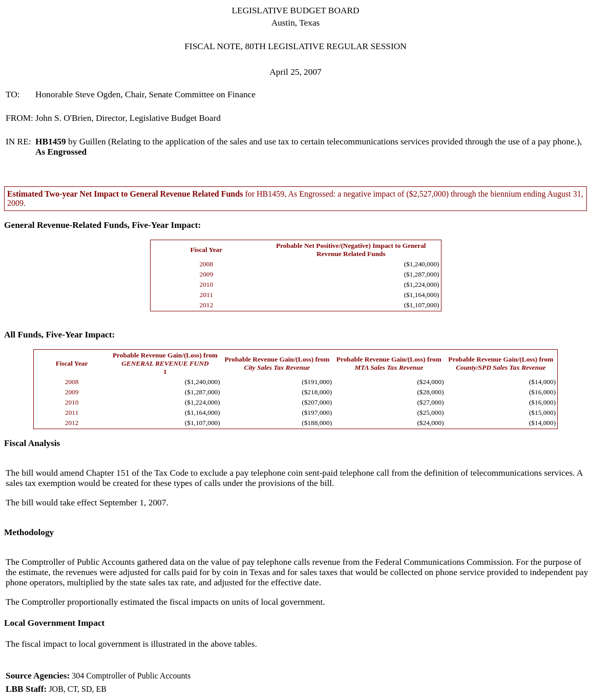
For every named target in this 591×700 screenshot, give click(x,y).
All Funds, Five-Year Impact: (59, 335)
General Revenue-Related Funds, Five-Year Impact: (102, 225)
